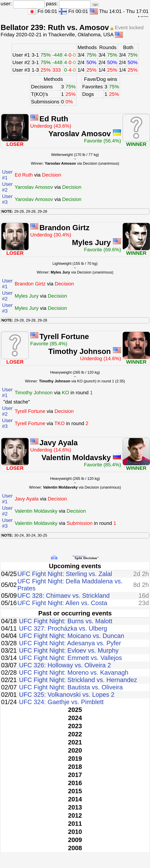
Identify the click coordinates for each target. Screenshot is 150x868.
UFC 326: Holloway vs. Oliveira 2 (65, 665)
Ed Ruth (54, 119)
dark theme (143, 16)
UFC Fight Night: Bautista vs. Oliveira (71, 687)
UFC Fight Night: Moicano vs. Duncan (72, 636)
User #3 (21, 70)
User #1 (21, 55)
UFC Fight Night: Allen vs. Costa (62, 603)
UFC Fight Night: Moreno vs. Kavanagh (74, 673)
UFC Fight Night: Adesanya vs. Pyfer (70, 643)
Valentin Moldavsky (76, 458)
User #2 (21, 62)
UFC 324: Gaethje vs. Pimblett (61, 702)
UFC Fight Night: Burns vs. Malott (66, 621)
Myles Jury (91, 242)
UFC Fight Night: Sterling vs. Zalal (65, 574)
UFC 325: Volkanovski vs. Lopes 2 (67, 695)
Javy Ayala (59, 443)
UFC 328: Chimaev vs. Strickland (63, 596)
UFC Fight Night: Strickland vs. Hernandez (78, 680)
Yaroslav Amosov (80, 134)
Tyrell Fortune (64, 336)
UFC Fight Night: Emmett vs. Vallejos (71, 658)
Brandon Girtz (65, 228)
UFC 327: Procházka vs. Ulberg (63, 628)
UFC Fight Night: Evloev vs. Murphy (69, 650)
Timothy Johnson (80, 351)
